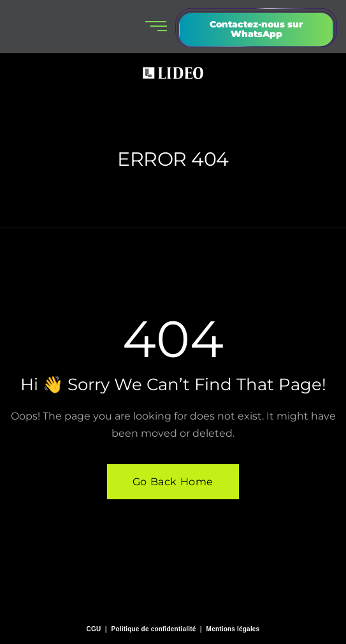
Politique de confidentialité (154, 629)
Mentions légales (233, 629)
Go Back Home (173, 482)
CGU (94, 629)
